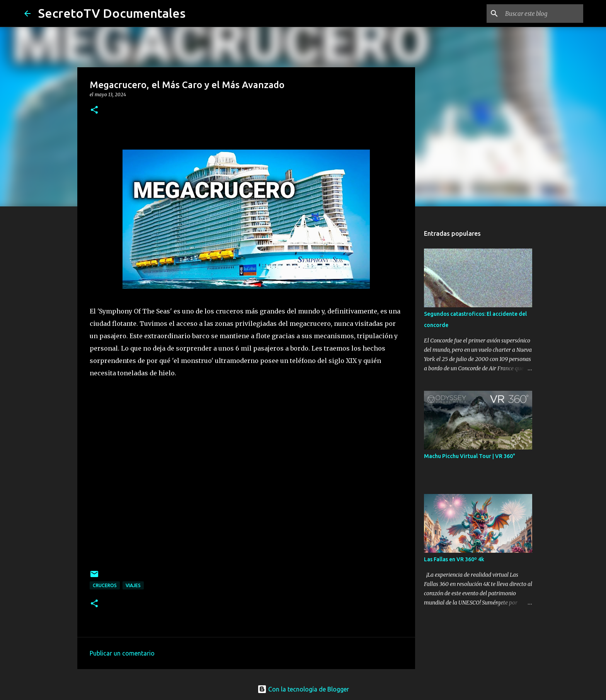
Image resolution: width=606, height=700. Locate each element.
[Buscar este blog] (543, 14)
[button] (94, 110)
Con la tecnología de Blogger (303, 689)
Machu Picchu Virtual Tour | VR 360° (470, 456)
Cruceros (105, 585)
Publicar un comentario (122, 653)
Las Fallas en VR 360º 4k (454, 559)
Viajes (133, 585)
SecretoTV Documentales (112, 13)
